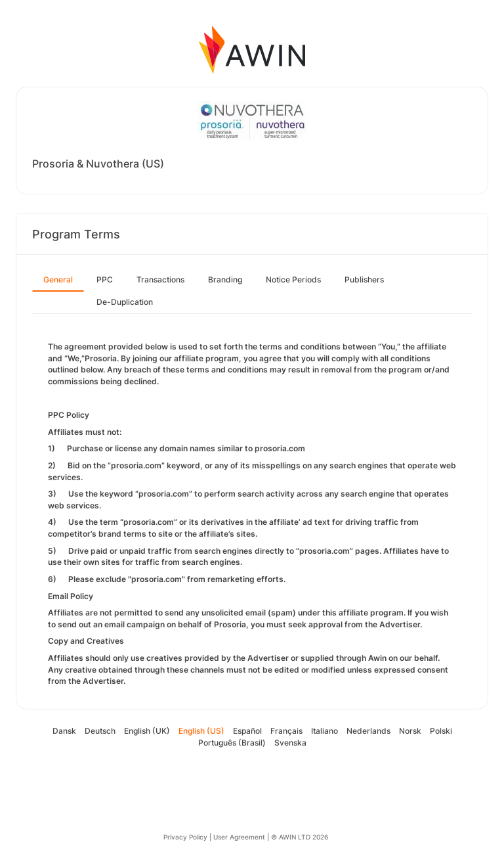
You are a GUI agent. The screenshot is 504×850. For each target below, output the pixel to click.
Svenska (290, 743)
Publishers (364, 280)
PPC (105, 280)
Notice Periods (293, 280)
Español (247, 731)
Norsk (410, 731)
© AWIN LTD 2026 (300, 837)
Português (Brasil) (232, 743)
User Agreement (239, 837)
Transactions (160, 280)
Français (286, 731)
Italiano (325, 731)
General (58, 280)
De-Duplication (125, 302)
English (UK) (147, 731)
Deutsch (100, 731)
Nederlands (368, 731)
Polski (441, 731)
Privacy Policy (185, 837)
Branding (225, 280)
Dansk (64, 731)
